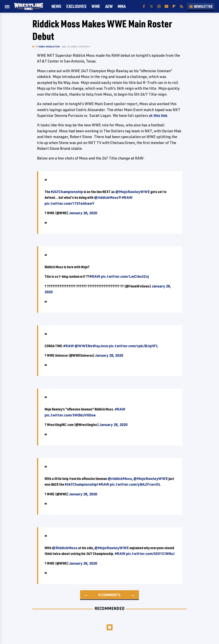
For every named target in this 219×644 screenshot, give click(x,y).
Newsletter (201, 6)
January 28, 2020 (83, 213)
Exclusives (76, 6)
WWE (96, 6)
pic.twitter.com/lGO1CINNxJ (150, 554)
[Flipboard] (174, 6)
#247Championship (67, 192)
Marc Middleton (49, 47)
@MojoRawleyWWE (133, 192)
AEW (109, 6)
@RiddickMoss (65, 548)
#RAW (127, 197)
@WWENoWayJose (91, 346)
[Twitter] (151, 6)
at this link (158, 115)
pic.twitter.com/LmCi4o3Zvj (125, 276)
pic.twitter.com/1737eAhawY (69, 203)
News (56, 6)
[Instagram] (159, 6)
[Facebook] (144, 6)
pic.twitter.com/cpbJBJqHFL (133, 346)
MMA (122, 6)
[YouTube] (166, 6)
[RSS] (182, 6)
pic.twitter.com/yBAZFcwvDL (135, 484)
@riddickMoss (106, 197)
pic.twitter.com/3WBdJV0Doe (70, 415)
